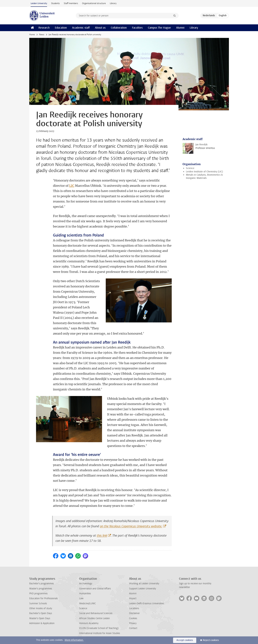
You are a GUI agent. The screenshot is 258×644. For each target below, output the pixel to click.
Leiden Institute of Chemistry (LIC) (204, 172)
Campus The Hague (159, 28)
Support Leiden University (143, 589)
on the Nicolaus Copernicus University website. (131, 526)
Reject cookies (211, 640)
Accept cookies (185, 640)
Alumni (180, 28)
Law (81, 598)
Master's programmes (41, 589)
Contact (133, 628)
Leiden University (39, 3)
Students (55, 3)
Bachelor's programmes (42, 584)
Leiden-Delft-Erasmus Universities (147, 603)
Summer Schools (38, 603)
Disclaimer (134, 613)
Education (61, 28)
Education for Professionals (43, 598)
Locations (134, 608)
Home (32, 35)
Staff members (71, 3)
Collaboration (119, 28)
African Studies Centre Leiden (94, 618)
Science (190, 168)
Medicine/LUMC (87, 603)
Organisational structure (94, 3)
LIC (72, 186)
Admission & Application (42, 623)
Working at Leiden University (144, 584)
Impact (133, 598)
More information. (74, 640)
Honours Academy (89, 623)
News (42, 35)
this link (102, 536)
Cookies (133, 618)
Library (113, 3)
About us (100, 28)
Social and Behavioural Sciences (96, 613)
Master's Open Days (40, 618)
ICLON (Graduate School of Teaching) (99, 628)
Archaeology (86, 584)
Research (44, 28)
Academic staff (81, 28)
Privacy (133, 623)
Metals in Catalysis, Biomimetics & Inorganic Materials (204, 176)
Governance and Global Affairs (95, 589)
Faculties (137, 28)
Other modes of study (41, 608)
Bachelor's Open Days (41, 613)
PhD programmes (38, 594)
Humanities (85, 594)
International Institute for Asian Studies (100, 633)
